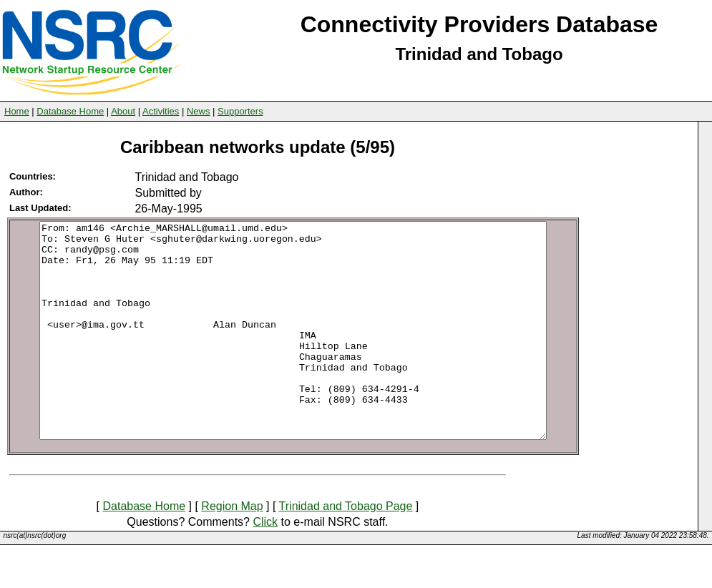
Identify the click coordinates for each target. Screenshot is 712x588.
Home (17, 111)
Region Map (232, 549)
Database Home (70, 111)
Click (265, 565)
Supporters (240, 111)
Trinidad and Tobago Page (346, 549)
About (123, 111)
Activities (161, 111)
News (199, 111)
